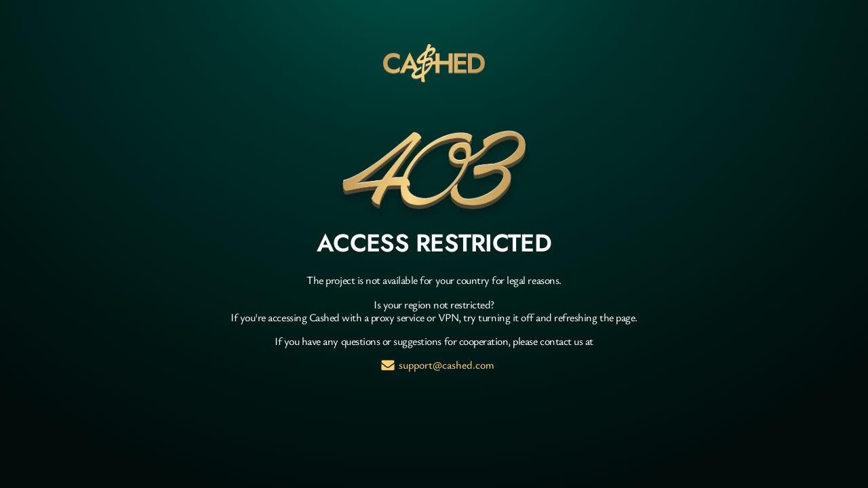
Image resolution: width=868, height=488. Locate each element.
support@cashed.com (447, 365)
